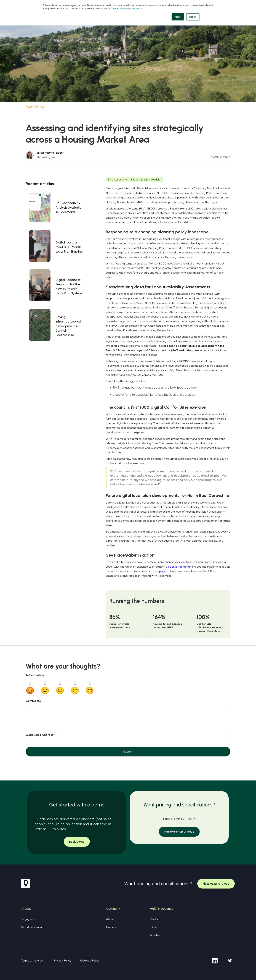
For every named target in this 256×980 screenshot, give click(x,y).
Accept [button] (178, 17)
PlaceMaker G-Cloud (216, 884)
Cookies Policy (119, 9)
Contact (155, 919)
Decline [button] (193, 17)
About (110, 919)
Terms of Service (32, 961)
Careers (111, 927)
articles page (157, 571)
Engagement (30, 919)
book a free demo (179, 567)
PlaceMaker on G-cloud (179, 832)
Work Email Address (39, 735)
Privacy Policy (135, 9)
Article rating (35, 675)
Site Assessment (32, 927)
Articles (155, 935)
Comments (33, 701)
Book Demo (77, 842)
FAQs (154, 927)
